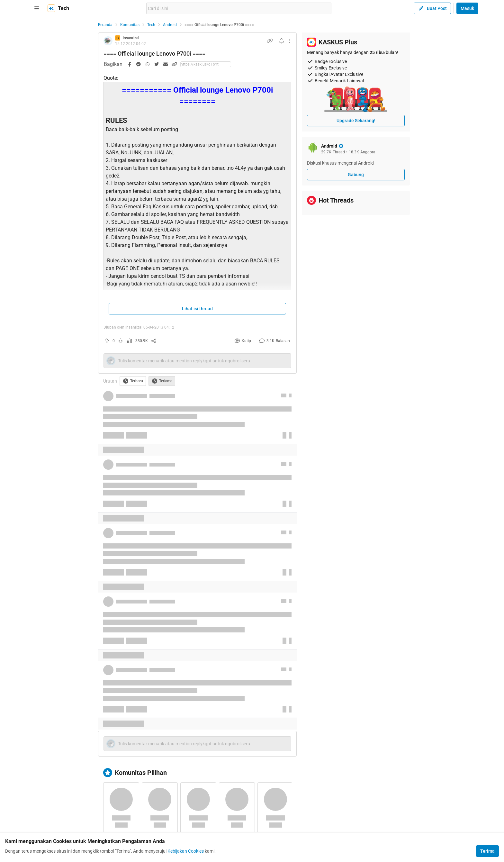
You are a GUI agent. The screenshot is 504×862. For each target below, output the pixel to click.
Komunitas (130, 25)
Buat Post (432, 8)
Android (170, 25)
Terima (487, 851)
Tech (151, 25)
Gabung (356, 175)
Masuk (467, 8)
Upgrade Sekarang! (356, 121)
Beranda (105, 25)
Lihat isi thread (197, 309)
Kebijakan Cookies (186, 851)
